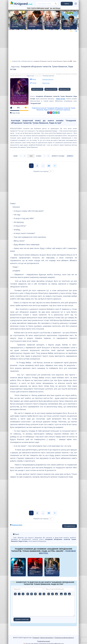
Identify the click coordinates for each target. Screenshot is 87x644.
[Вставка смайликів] (49, 594)
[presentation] (72, 31)
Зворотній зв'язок (47, 638)
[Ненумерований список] (40, 594)
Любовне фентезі (48, 76)
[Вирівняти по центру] (32, 594)
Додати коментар (22, 619)
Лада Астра (15, 67)
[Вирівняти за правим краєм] (35, 594)
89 (49, 166)
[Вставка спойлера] (65, 594)
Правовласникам (17, 525)
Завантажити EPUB (51, 89)
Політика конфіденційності (64, 638)
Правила (36, 638)
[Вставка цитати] (61, 594)
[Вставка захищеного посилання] (56, 594)
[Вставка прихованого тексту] (69, 594)
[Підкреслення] (23, 594)
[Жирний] (15, 594)
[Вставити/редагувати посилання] (52, 594)
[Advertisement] (43, 44)
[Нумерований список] (44, 594)
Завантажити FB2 (65, 89)
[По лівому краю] (28, 594)
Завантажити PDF (37, 89)
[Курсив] (19, 594)
